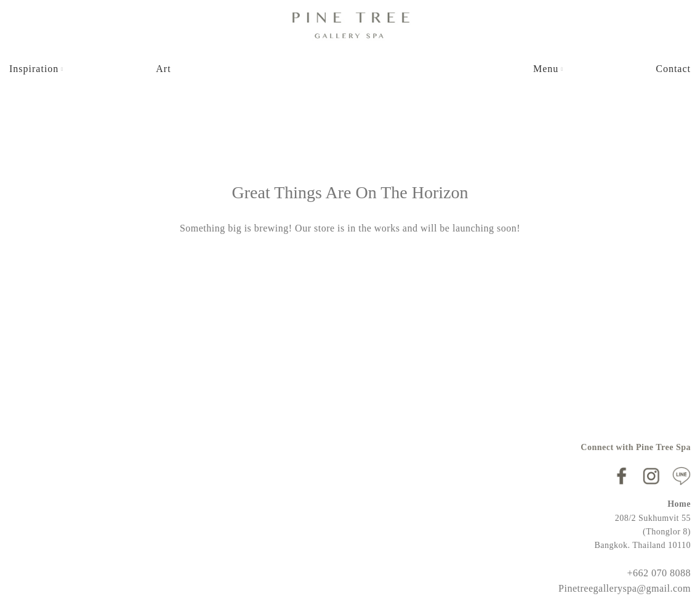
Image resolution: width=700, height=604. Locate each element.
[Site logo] (350, 24)
